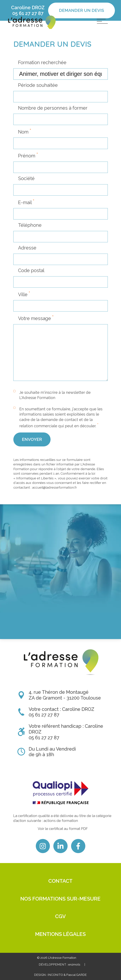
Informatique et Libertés (35, 497)
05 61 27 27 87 (28, 13)
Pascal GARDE (76, 975)
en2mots (74, 964)
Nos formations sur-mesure (60, 899)
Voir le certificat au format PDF (63, 829)
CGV (60, 916)
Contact (60, 881)
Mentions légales (60, 934)
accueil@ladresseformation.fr (55, 507)
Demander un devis (82, 10)
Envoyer (32, 459)
